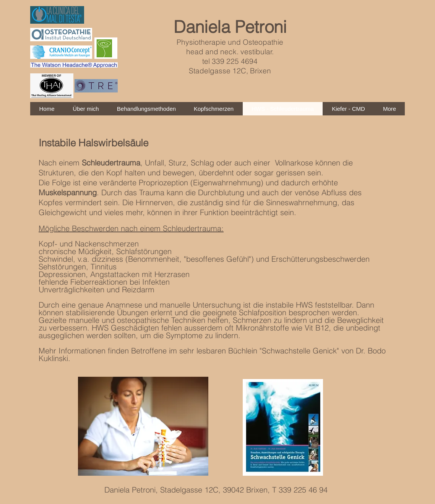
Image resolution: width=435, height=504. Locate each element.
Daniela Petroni (230, 27)
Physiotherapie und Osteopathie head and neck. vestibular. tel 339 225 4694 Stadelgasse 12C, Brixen (230, 56)
